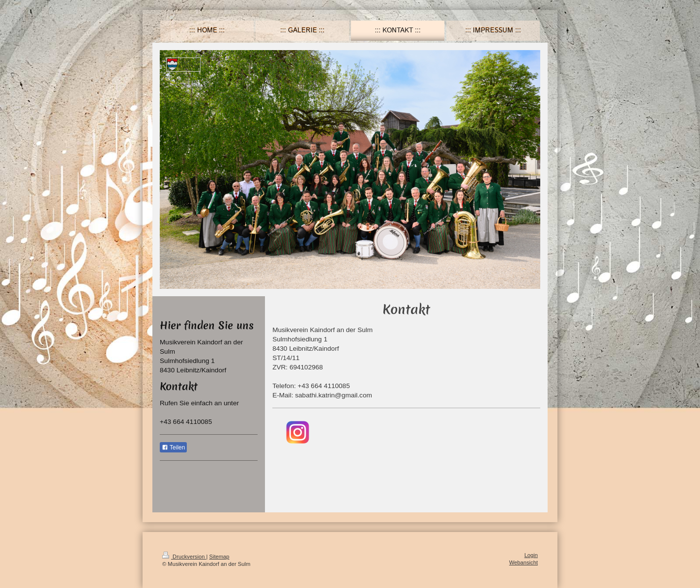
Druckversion (184, 557)
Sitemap (219, 557)
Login (531, 555)
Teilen (173, 448)
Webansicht (524, 562)
